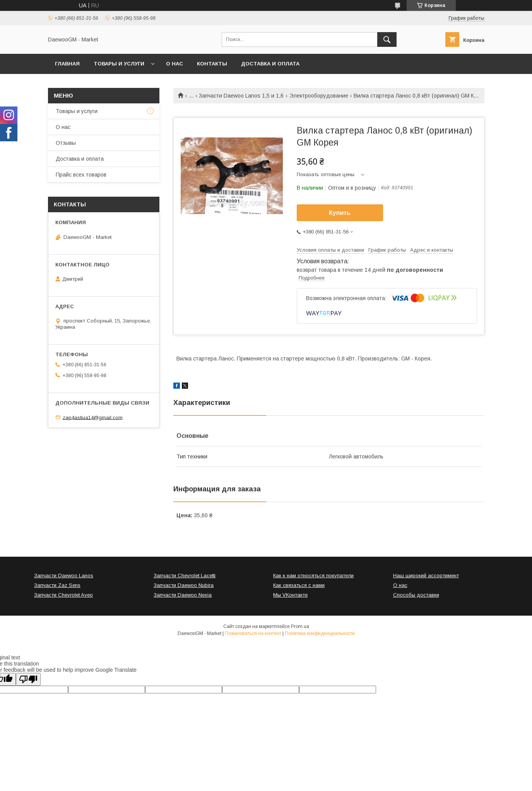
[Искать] (387, 39)
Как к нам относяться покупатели (313, 576)
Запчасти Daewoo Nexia (183, 595)
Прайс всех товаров (81, 175)
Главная (67, 64)
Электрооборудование (319, 96)
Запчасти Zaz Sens (57, 585)
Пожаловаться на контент (253, 633)
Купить (340, 213)
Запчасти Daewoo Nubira (184, 585)
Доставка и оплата (270, 64)
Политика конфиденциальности (320, 633)
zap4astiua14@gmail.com (93, 417)
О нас (174, 64)
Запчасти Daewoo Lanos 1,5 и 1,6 (241, 96)
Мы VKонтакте (290, 595)
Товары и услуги (119, 64)
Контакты (212, 64)
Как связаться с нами (299, 585)
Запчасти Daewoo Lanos (64, 576)
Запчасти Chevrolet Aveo (63, 595)
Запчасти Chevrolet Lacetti (185, 576)
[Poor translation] (28, 679)
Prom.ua (300, 626)
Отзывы (66, 143)
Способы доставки (416, 595)
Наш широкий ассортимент (426, 576)
